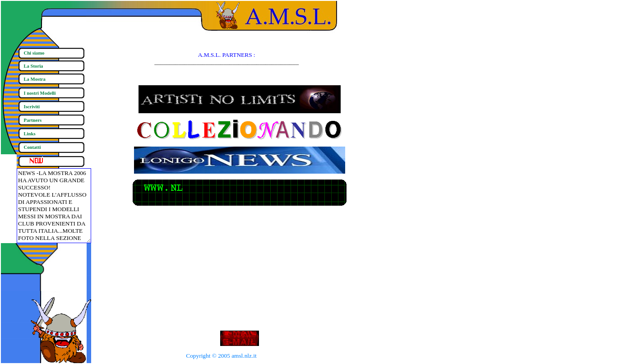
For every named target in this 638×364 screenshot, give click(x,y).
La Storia (34, 66)
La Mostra (35, 79)
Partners (33, 120)
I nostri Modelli (40, 93)
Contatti (32, 147)
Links (30, 134)
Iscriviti (32, 107)
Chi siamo (34, 53)
